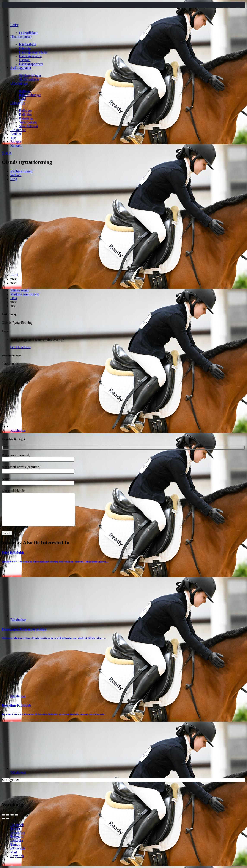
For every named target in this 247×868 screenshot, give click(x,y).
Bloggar (16, 142)
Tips (13, 138)
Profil (14, 275)
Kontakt (16, 145)
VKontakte (18, 855)
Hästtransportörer (31, 64)
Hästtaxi (25, 60)
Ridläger (25, 91)
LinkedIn (17, 847)
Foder (14, 25)
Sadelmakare (28, 122)
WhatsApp (18, 839)
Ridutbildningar (30, 95)
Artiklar (16, 134)
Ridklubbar (18, 130)
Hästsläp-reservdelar (33, 52)
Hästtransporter (21, 37)
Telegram (17, 843)
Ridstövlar (26, 118)
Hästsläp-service (30, 56)
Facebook (17, 831)
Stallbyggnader (21, 68)
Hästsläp (25, 48)
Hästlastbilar (28, 44)
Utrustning (18, 103)
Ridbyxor (25, 110)
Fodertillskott (28, 33)
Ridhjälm (25, 114)
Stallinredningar (30, 76)
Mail (14, 859)
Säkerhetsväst (28, 126)
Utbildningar (19, 83)
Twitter (15, 835)
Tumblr (15, 851)
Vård (22, 99)
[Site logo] (10, 18)
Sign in (7, 153)
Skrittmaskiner (29, 79)
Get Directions (20, 347)
